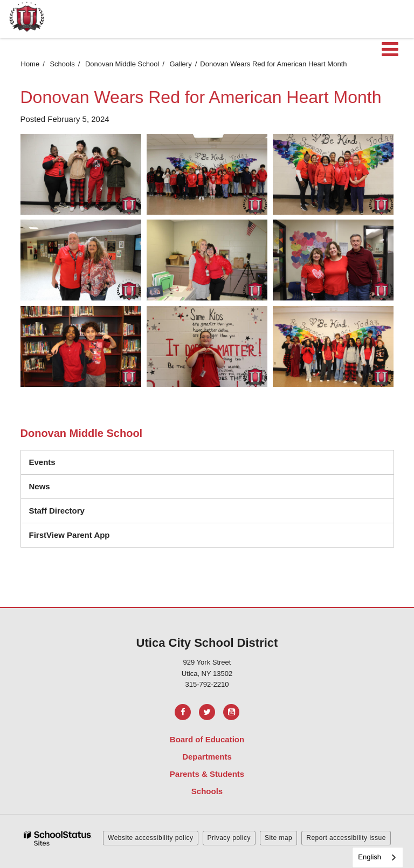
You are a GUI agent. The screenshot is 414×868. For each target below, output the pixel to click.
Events (42, 462)
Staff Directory (57, 511)
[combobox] (378, 857)
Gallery (181, 64)
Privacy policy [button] (229, 838)
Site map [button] (278, 838)
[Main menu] (390, 49)
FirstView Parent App (70, 535)
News (40, 486)
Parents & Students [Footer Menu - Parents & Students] (207, 774)
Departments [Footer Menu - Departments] (207, 757)
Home (30, 64)
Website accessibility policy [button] (151, 838)
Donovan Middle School (122, 64)
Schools (62, 64)
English (370, 857)
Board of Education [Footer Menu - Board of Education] (207, 739)
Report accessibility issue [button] (346, 838)
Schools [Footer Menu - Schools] (207, 791)
